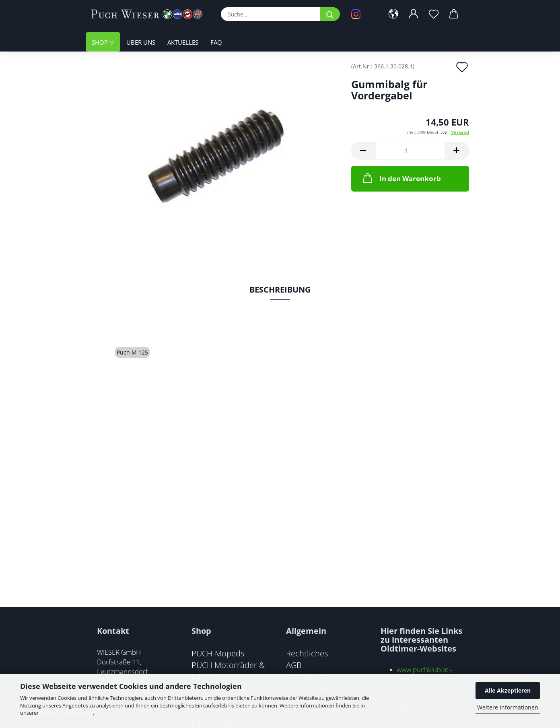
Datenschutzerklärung (66, 713)
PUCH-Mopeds (218, 653)
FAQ (216, 42)
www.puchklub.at (423, 669)
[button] (393, 14)
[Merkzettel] (434, 14)
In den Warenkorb (401, 178)
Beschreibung (280, 290)
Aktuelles (183, 42)
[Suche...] (330, 14)
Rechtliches (307, 653)
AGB (294, 665)
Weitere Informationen (508, 707)
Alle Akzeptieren (508, 690)
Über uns (141, 42)
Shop (101, 42)
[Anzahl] (410, 151)
